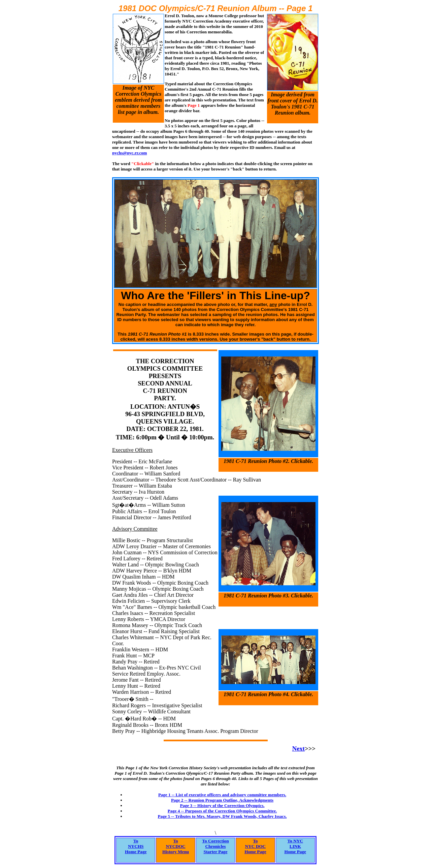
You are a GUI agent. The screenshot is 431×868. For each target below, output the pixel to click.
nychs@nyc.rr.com (129, 153)
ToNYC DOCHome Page (255, 846)
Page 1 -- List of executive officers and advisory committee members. (222, 795)
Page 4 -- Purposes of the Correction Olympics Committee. (222, 811)
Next (299, 749)
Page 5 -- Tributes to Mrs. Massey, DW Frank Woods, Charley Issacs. (222, 816)
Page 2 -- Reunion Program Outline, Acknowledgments (222, 800)
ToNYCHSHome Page (136, 846)
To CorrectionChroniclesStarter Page (215, 846)
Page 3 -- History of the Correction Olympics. (222, 805)
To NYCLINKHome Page (295, 846)
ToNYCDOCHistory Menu (176, 846)
